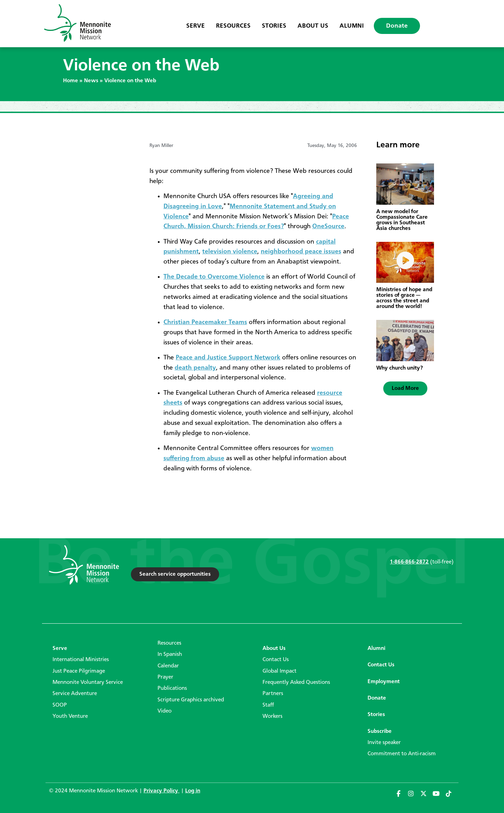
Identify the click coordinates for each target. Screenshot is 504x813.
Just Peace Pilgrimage (79, 671)
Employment (384, 682)
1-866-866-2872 (409, 562)
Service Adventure (75, 694)
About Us (313, 26)
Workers (272, 716)
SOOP (60, 705)
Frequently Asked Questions (296, 682)
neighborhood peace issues (301, 252)
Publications (172, 688)
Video (164, 711)
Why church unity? (400, 368)
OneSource (328, 226)
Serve (195, 26)
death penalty (195, 368)
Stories (274, 26)
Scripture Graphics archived (191, 700)
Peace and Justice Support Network (228, 358)
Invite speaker (384, 743)
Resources (233, 26)
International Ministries (81, 660)
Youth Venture (70, 716)
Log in (193, 791)
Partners (273, 694)
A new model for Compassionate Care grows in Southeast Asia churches (402, 220)
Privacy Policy (162, 791)
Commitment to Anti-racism (402, 754)
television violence (230, 252)
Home (71, 81)
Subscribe (380, 731)
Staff (268, 705)
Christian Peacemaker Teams (205, 322)
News (91, 81)
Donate (397, 26)
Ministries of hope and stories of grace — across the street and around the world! (404, 298)
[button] (405, 388)
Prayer (165, 677)
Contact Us (276, 660)
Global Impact (279, 671)
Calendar (168, 666)
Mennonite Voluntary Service (88, 682)
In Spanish (170, 654)
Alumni (352, 26)
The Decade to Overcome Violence (214, 277)
